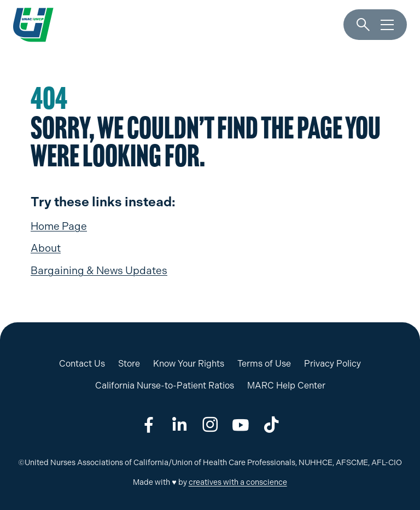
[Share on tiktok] (271, 425)
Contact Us (82, 364)
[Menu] (387, 25)
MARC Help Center (286, 386)
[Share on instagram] (210, 425)
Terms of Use (264, 364)
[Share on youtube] (241, 425)
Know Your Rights (189, 364)
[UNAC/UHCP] (33, 25)
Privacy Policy (332, 364)
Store (129, 364)
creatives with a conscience (238, 482)
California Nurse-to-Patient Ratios (165, 386)
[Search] (363, 25)
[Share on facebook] (149, 425)
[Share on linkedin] (179, 425)
